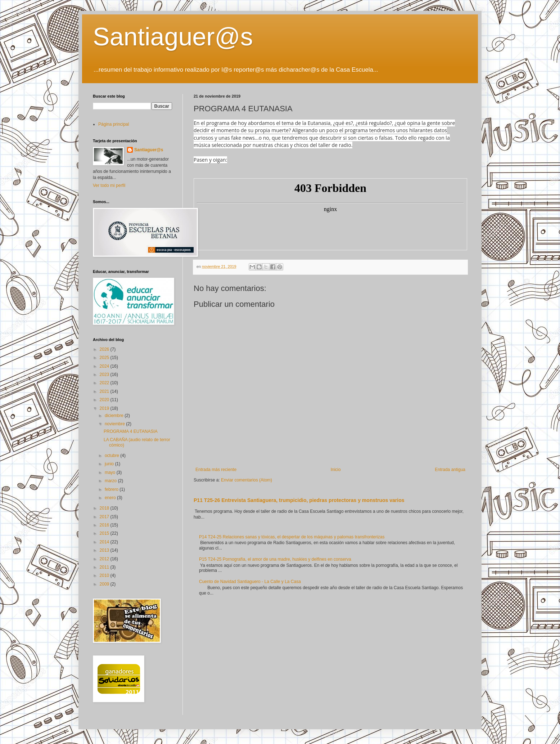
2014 (105, 542)
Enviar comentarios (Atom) (247, 480)
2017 (105, 517)
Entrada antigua (450, 470)
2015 (105, 533)
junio (110, 464)
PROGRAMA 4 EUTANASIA (131, 431)
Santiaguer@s (173, 37)
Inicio (336, 470)
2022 (105, 383)
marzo (111, 481)
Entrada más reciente (216, 470)
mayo (111, 472)
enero (111, 498)
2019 (105, 408)
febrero (112, 489)
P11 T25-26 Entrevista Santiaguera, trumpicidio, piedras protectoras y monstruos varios (299, 500)
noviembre (115, 424)
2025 (105, 358)
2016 (105, 525)
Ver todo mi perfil (109, 185)
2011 (105, 567)
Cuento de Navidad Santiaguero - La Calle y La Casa (250, 582)
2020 (105, 400)
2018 (105, 508)
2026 (105, 349)
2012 (105, 559)
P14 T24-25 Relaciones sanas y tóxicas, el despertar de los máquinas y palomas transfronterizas (292, 537)
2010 (105, 575)
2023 (105, 375)
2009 (105, 584)
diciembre (115, 416)
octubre (112, 456)
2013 (105, 550)
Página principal (114, 124)
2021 (105, 391)
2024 (105, 366)
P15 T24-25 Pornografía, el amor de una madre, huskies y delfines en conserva (275, 559)
